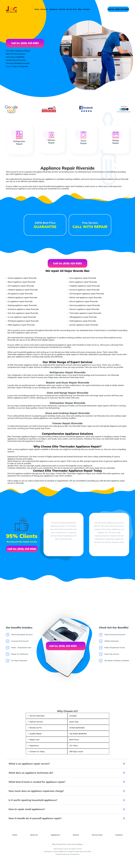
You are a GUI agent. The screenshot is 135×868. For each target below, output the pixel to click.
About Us (44, 9)
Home (37, 9)
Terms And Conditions (75, 844)
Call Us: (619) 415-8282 (118, 9)
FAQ (54, 844)
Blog (80, 9)
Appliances (54, 9)
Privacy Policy (61, 844)
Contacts (86, 9)
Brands (62, 9)
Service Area (72, 9)
